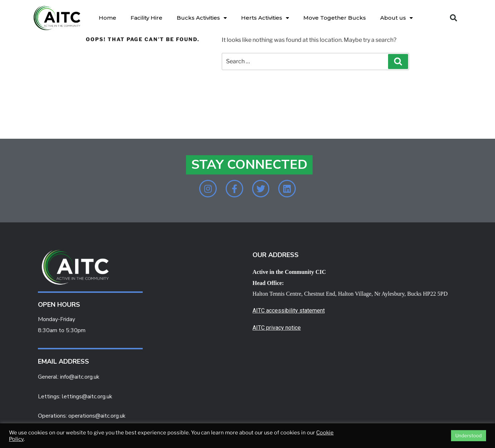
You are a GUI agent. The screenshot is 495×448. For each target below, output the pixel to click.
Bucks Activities (202, 18)
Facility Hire (146, 18)
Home (107, 18)
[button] (454, 18)
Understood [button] (469, 435)
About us (396, 18)
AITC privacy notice (277, 328)
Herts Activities (265, 18)
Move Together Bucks (335, 18)
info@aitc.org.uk (80, 377)
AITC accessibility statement (289, 311)
